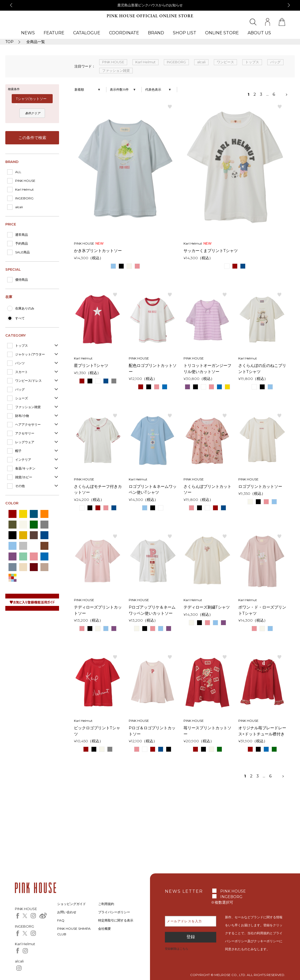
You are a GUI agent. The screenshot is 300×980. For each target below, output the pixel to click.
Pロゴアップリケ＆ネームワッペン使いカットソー (152, 610)
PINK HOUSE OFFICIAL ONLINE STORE (150, 16)
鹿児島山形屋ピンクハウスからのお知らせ (150, 5)
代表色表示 (153, 89)
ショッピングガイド (72, 904)
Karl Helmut (24, 189)
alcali (19, 207)
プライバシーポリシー (114, 912)
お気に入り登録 (170, 106)
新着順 (79, 89)
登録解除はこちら (177, 949)
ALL (18, 172)
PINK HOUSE (25, 181)
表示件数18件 (119, 89)
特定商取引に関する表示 (116, 920)
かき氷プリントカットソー (98, 251)
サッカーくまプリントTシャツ (211, 251)
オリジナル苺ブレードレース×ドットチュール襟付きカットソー (262, 731)
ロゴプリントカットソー (260, 486)
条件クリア (33, 113)
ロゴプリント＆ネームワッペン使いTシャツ (153, 489)
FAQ (61, 920)
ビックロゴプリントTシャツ (97, 731)
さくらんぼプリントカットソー (207, 489)
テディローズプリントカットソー (98, 610)
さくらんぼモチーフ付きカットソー (98, 489)
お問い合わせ (67, 912)
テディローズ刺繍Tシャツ (207, 607)
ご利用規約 (106, 904)
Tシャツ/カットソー (31, 99)
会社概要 (105, 929)
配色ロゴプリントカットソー (153, 368)
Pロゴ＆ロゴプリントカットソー (152, 731)
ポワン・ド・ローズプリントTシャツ (262, 610)
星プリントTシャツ (91, 365)
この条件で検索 (32, 138)
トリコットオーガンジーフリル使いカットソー (207, 368)
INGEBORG (24, 198)
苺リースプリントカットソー (207, 731)
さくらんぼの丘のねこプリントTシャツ (262, 368)
